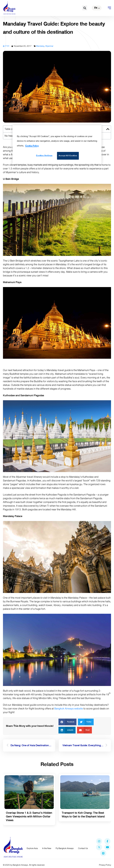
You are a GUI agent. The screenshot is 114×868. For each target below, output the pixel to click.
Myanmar (49, 46)
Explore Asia (32, 848)
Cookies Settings (44, 155)
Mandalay (40, 46)
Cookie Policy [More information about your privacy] (32, 146)
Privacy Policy (105, 865)
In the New (47, 848)
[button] (85, 8)
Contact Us (83, 848)
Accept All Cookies (68, 156)
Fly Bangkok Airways (65, 848)
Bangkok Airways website (69, 709)
